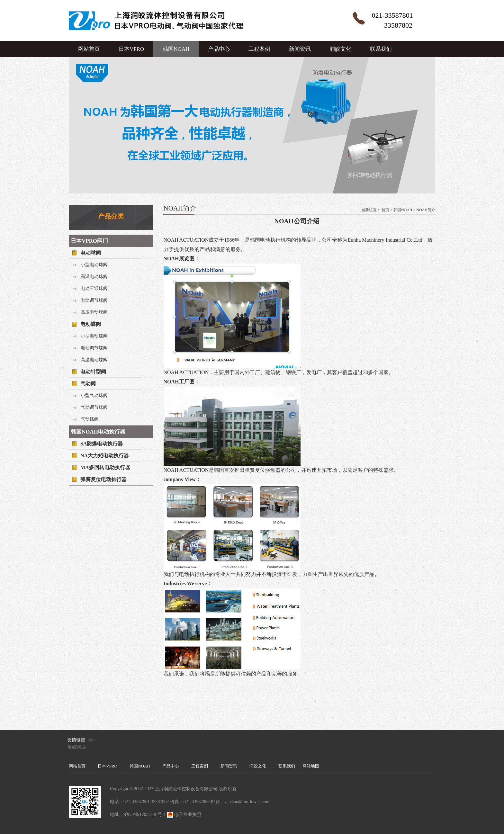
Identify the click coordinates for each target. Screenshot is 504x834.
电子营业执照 (188, 815)
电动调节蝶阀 (94, 348)
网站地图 (311, 766)
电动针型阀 (93, 372)
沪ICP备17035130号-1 (144, 815)
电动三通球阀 (94, 288)
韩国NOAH (176, 49)
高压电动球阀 (94, 312)
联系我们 (381, 49)
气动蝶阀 (90, 419)
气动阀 (88, 384)
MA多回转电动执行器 (105, 467)
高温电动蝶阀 (94, 360)
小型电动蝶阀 (94, 336)
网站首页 (89, 49)
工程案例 (259, 49)
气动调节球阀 (94, 407)
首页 (385, 210)
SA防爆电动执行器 (102, 444)
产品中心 (219, 49)
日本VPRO (131, 49)
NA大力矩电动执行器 (105, 456)
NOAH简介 (426, 210)
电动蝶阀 (91, 324)
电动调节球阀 (94, 300)
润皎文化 (340, 49)
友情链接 (76, 740)
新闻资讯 (300, 49)
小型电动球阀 (94, 265)
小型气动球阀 (94, 395)
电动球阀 (91, 253)
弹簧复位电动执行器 (104, 479)
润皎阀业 (77, 747)
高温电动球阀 (94, 277)
